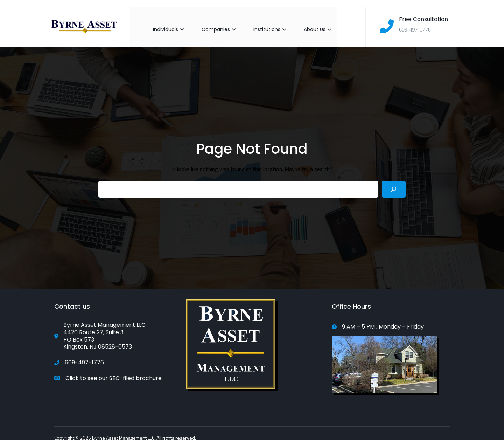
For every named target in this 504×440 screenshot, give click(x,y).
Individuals (163, 24)
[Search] (394, 184)
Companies (213, 24)
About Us (312, 24)
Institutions (264, 24)
